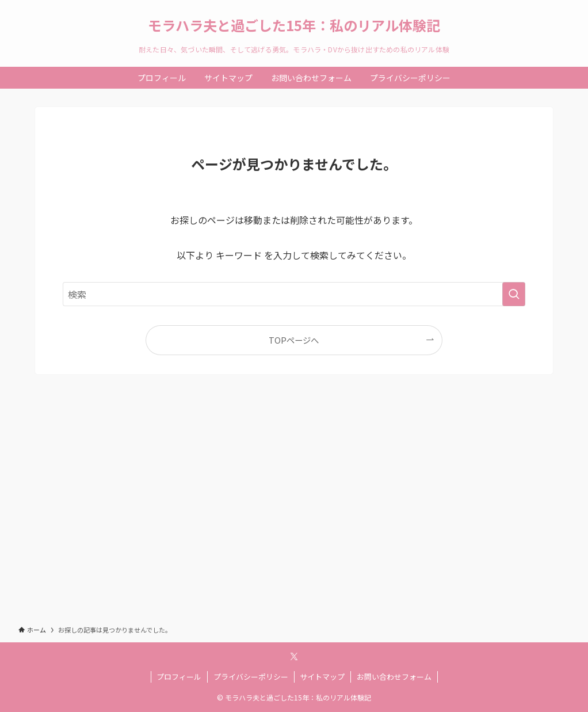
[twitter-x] (294, 657)
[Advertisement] (294, 510)
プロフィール (179, 677)
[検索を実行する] (514, 294)
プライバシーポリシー (251, 677)
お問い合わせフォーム (394, 677)
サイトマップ (322, 677)
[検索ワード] (294, 294)
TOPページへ (294, 340)
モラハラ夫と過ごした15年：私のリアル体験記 (294, 25)
